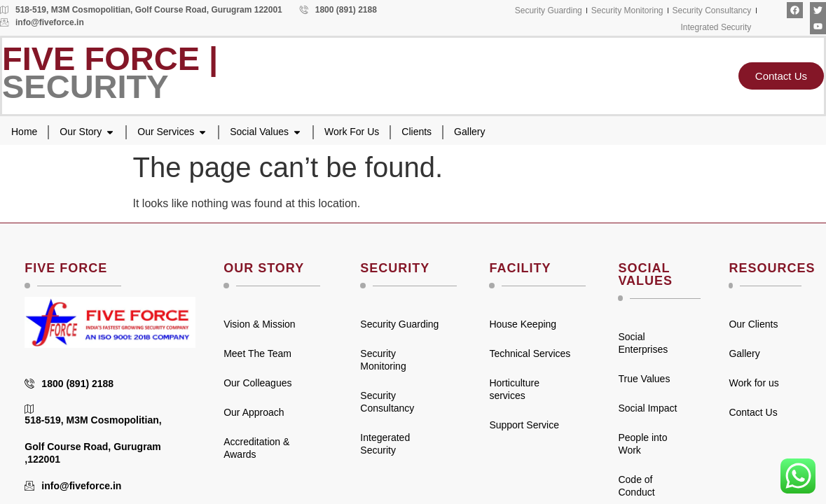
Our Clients (753, 324)
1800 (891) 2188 (338, 10)
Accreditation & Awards (256, 448)
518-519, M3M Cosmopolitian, (93, 415)
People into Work (642, 444)
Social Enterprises (643, 343)
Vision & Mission (259, 324)
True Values (644, 379)
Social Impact (647, 408)
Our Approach (254, 412)
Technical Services (530, 353)
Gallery (744, 353)
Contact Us (753, 412)
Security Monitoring (383, 360)
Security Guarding (399, 324)
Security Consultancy (387, 402)
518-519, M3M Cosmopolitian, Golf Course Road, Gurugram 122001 (141, 10)
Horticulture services (514, 389)
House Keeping (523, 324)
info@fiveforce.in (42, 22)
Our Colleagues (257, 383)
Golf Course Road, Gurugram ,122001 (92, 453)
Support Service (524, 425)
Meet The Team (257, 353)
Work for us (753, 383)
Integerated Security (385, 444)
